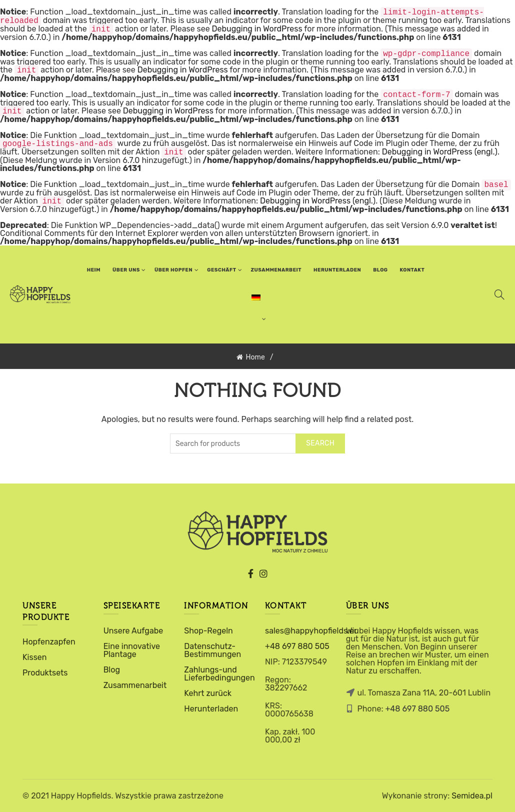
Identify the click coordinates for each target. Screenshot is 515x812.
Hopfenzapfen (49, 642)
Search (320, 443)
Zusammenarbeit (135, 685)
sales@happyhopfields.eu (312, 631)
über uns (126, 270)
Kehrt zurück (208, 693)
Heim (94, 270)
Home (255, 357)
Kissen (34, 657)
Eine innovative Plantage (132, 650)
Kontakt (412, 270)
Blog (380, 270)
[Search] (499, 294)
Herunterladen (337, 270)
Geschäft (221, 270)
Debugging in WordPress (257, 29)
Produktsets (45, 673)
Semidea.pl (472, 796)
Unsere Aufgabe (133, 631)
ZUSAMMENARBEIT (276, 270)
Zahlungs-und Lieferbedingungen (219, 674)
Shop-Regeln (208, 631)
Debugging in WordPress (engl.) (440, 152)
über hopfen (173, 270)
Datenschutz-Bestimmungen (212, 650)
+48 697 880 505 (297, 646)
